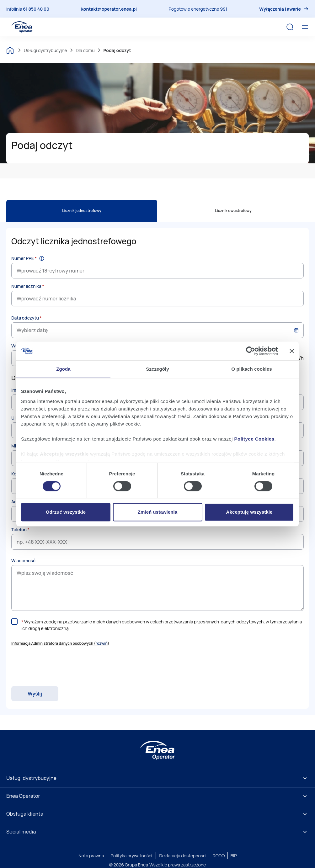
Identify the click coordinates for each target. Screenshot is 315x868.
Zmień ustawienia (158, 512)
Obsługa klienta (25, 814)
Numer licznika (28, 286)
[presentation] (59, 666)
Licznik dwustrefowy (233, 211)
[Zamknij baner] (292, 351)
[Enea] (158, 750)
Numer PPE (24, 258)
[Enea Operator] (22, 27)
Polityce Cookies (254, 439)
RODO (219, 856)
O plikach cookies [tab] (251, 369)
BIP (233, 856)
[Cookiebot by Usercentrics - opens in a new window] (251, 351)
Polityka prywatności (132, 856)
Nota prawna (91, 856)
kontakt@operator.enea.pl (109, 9)
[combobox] (157, 330)
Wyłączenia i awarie (280, 9)
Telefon (20, 529)
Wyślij (35, 694)
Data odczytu (27, 318)
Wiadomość (23, 561)
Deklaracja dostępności (183, 856)
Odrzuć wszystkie (66, 512)
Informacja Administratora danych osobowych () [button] (60, 643)
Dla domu (85, 50)
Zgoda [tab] (63, 369)
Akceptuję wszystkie (249, 512)
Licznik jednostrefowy (82, 211)
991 (224, 9)
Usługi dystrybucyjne (45, 50)
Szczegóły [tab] (157, 369)
